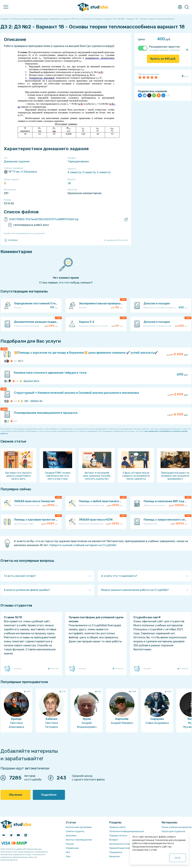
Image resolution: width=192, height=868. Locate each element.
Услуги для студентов (173, 831)
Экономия (71, 836)
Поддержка (116, 852)
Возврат (114, 840)
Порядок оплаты (118, 836)
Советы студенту (75, 831)
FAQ (68, 852)
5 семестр (89, 172)
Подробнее (49, 795)
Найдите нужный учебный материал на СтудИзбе (83, 545)
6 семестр (104, 172)
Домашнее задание (17, 161)
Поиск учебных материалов (177, 827)
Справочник (72, 848)
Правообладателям (120, 848)
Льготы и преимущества (79, 840)
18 (69, 183)
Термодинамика (78, 161)
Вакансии (114, 856)
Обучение (15, 795)
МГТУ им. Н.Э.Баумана (20, 172)
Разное (70, 844)
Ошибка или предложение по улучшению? (24, 233)
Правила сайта (117, 827)
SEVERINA (11, 240)
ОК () (178, 858)
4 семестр (74, 172)
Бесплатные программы (79, 827)
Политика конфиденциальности (127, 831)
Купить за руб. (163, 59)
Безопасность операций (123, 844)
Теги (68, 856)
